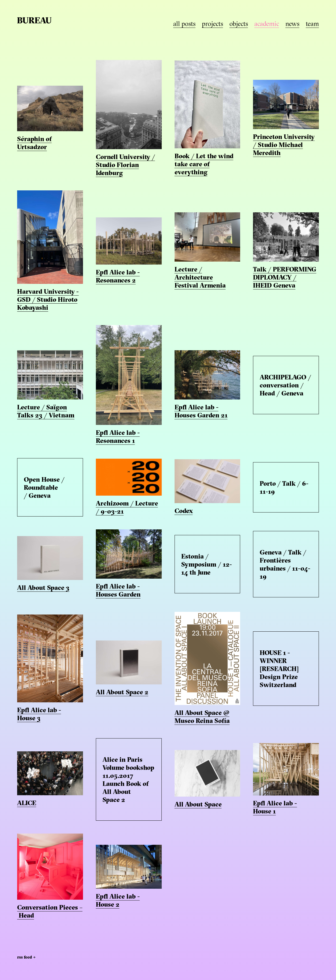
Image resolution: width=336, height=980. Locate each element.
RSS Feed (26, 958)
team (312, 24)
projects (212, 24)
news (292, 24)
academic (267, 24)
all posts (184, 24)
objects (239, 24)
